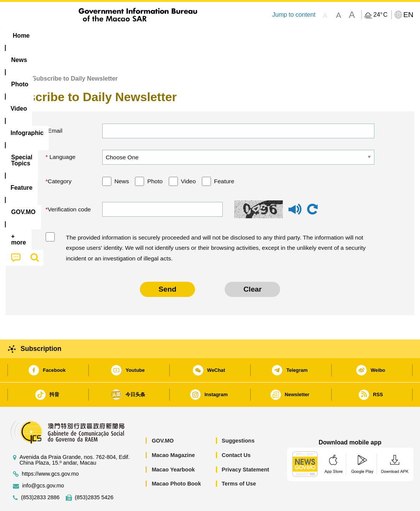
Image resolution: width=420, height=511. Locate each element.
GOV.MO (163, 417)
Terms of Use (239, 460)
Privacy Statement (245, 446)
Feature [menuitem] (258, 36)
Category (60, 158)
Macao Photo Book (176, 460)
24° (380, 15)
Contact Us (236, 432)
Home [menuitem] (21, 36)
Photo (155, 158)
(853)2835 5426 (94, 474)
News (122, 158)
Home (14, 55)
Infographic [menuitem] (158, 36)
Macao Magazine (173, 432)
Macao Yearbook (173, 446)
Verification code (69, 186)
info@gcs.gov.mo (43, 463)
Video (188, 158)
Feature (224, 158)
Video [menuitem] (119, 36)
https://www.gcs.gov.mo (50, 451)
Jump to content (294, 15)
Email (55, 107)
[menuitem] (54, 36)
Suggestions (238, 417)
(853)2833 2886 (40, 474)
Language (62, 134)
